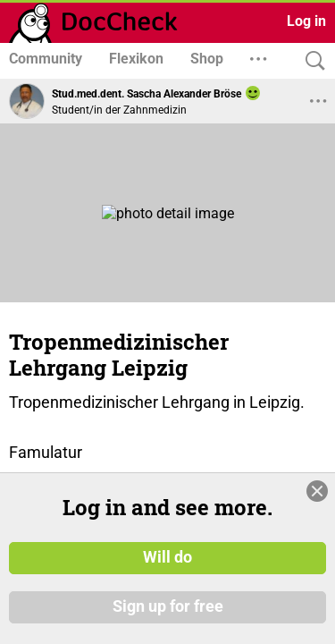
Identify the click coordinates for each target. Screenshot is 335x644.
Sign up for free (168, 607)
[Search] (311, 61)
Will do (167, 557)
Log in (306, 21)
